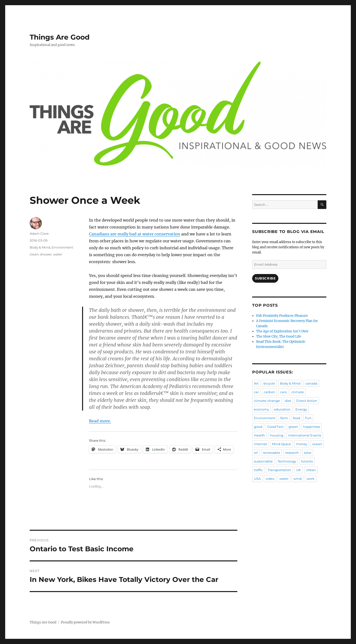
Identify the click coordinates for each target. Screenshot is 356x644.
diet (288, 401)
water (58, 254)
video (270, 479)
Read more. (100, 421)
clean (34, 254)
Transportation (279, 470)
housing (277, 435)
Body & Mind (40, 247)
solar (308, 453)
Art (256, 383)
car (256, 392)
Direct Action (307, 401)
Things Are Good (60, 37)
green (293, 427)
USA (257, 479)
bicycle (269, 383)
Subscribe (265, 278)
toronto (307, 461)
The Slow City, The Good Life (279, 336)
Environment (62, 247)
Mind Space (281, 444)
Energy (301, 409)
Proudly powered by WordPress (85, 622)
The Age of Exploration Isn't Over (282, 331)
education (282, 409)
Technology (287, 461)
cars (283, 392)
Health (259, 435)
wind (298, 479)
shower (46, 254)
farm (284, 418)
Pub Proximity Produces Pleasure (282, 316)
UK (299, 470)
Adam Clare (39, 233)
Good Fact (275, 427)
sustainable (263, 461)
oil (256, 453)
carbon (269, 392)
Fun (308, 418)
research (292, 453)
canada (311, 383)
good (258, 427)
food (297, 418)
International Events (305, 435)
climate (298, 392)
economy (261, 409)
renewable (271, 453)
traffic (258, 470)
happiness (311, 427)
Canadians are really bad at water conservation (135, 234)
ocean (317, 444)
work (311, 479)
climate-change (267, 401)
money (302, 444)
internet (260, 444)
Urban (311, 470)
